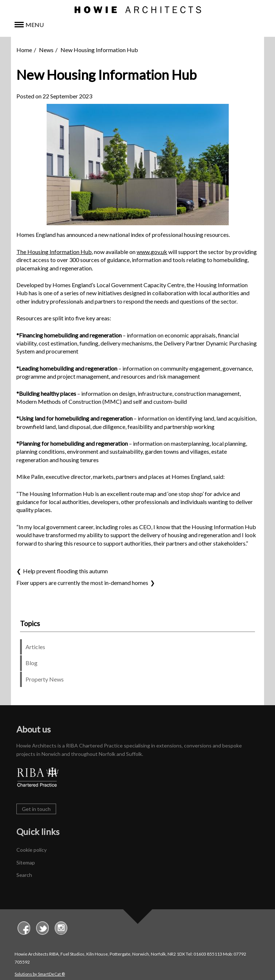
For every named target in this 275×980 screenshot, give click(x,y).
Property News (45, 679)
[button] (137, 25)
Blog (32, 663)
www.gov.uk (152, 252)
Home (24, 50)
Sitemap (26, 862)
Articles (35, 647)
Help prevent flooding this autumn (65, 571)
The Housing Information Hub (54, 252)
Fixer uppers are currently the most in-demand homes (82, 583)
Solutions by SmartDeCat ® (40, 974)
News (46, 50)
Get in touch (36, 809)
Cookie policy (32, 850)
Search (24, 875)
